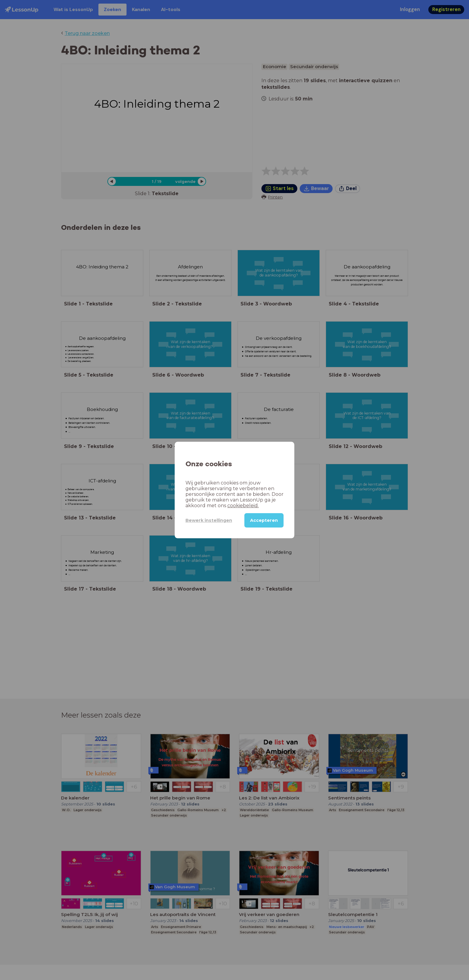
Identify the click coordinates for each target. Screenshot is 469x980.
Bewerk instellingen (209, 520)
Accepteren (264, 520)
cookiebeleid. (243, 506)
